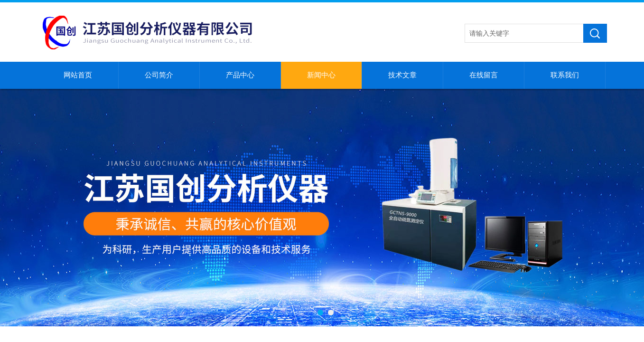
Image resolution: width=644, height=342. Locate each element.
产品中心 (240, 75)
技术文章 (402, 75)
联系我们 (565, 75)
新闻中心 (321, 75)
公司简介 (159, 75)
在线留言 (484, 75)
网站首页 (78, 75)
